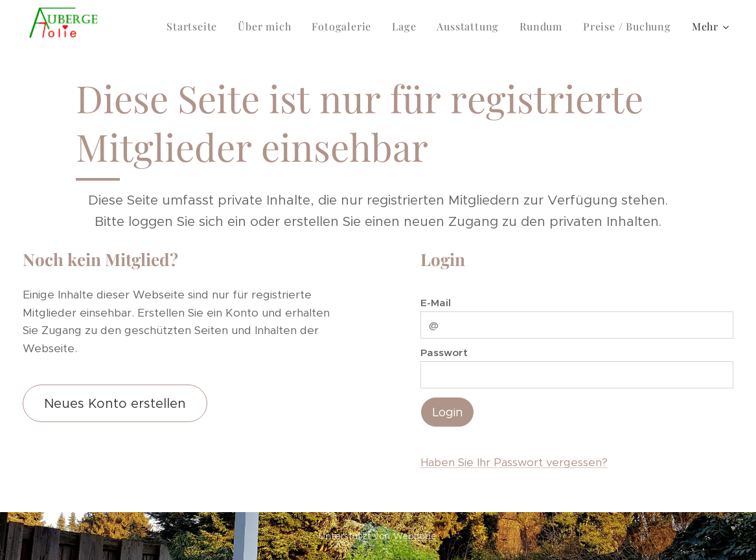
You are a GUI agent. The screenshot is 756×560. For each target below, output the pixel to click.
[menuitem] (158, 27)
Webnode (415, 536)
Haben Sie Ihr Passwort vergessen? (514, 462)
